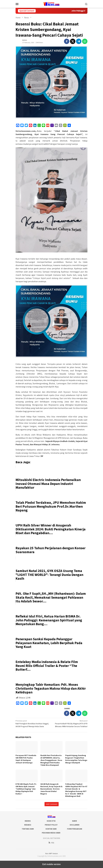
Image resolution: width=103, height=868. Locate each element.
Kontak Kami (51, 829)
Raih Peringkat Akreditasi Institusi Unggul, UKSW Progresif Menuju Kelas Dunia (33, 723)
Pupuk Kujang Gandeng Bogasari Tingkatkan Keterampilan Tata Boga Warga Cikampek (76, 759)
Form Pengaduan (75, 829)
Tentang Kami (28, 829)
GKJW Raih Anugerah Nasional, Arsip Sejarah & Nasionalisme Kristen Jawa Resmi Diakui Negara (51, 789)
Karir (75, 821)
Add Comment (52, 804)
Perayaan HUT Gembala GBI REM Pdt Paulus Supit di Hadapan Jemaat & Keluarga (26, 759)
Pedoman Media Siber (51, 833)
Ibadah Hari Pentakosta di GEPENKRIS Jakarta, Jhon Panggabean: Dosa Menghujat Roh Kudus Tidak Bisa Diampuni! (51, 760)
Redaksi (28, 825)
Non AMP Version (52, 854)
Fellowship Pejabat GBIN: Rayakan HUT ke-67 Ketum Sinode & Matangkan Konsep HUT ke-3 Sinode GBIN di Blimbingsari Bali (76, 790)
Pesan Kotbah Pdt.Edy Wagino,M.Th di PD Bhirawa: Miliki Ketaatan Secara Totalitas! (70, 723)
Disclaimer (75, 825)
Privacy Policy (51, 825)
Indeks (28, 821)
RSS (51, 843)
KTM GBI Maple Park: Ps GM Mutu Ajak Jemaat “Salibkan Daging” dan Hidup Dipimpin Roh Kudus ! (26, 789)
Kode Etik (51, 821)
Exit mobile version (51, 864)
